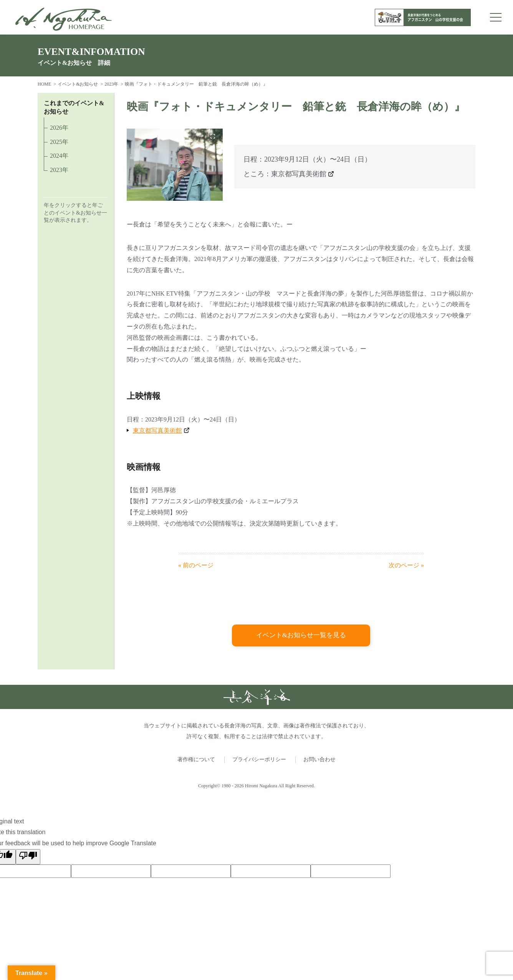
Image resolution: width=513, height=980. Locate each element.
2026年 (59, 128)
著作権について (196, 760)
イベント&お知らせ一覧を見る (301, 636)
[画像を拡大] (213, 136)
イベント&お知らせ (78, 84)
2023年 (111, 84)
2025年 (59, 142)
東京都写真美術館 (299, 174)
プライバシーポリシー (259, 760)
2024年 (59, 156)
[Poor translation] (28, 857)
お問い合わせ (319, 760)
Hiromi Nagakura (261, 786)
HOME (44, 84)
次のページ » (406, 565)
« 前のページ (196, 565)
